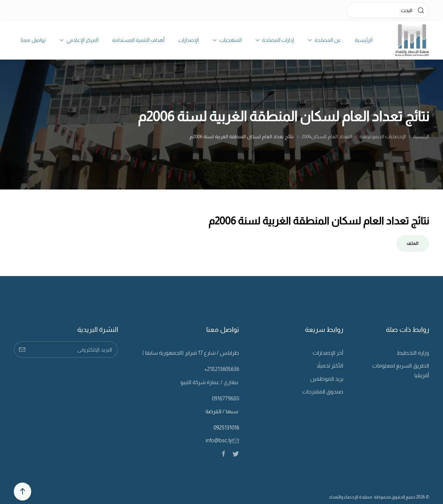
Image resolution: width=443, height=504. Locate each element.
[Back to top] (22, 492)
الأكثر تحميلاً (330, 366)
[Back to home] (412, 40)
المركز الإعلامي (79, 40)
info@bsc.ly (222, 440)
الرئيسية (364, 40)
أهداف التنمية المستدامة (138, 40)
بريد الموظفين (327, 379)
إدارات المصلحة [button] (275, 40)
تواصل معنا (33, 40)
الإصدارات (188, 40)
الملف (413, 244)
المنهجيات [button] (227, 40)
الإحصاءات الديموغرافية (382, 136)
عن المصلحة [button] (324, 40)
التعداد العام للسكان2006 (327, 136)
